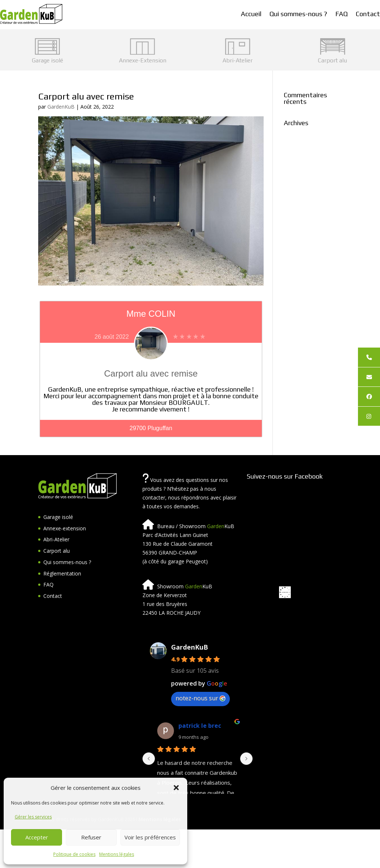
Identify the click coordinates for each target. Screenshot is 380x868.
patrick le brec (200, 726)
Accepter (37, 837)
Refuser (91, 837)
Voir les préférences (150, 837)
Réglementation (62, 573)
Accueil (251, 14)
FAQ (341, 14)
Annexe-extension (65, 528)
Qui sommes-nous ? (298, 14)
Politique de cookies (74, 854)
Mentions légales (117, 854)
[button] (176, 788)
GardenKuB (61, 107)
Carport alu (57, 551)
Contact (368, 14)
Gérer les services (33, 817)
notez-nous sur (200, 698)
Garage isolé (58, 517)
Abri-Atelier (56, 539)
